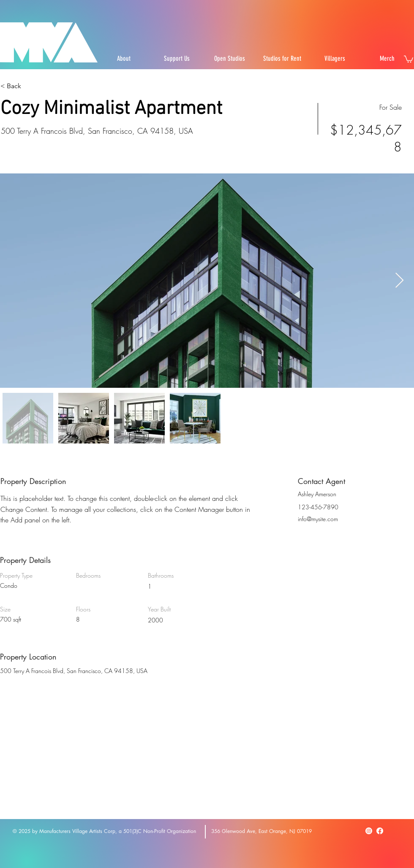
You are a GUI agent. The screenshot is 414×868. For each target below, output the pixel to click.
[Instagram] (369, 831)
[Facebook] (380, 831)
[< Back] (30, 86)
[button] (409, 59)
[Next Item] (399, 281)
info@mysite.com (318, 519)
